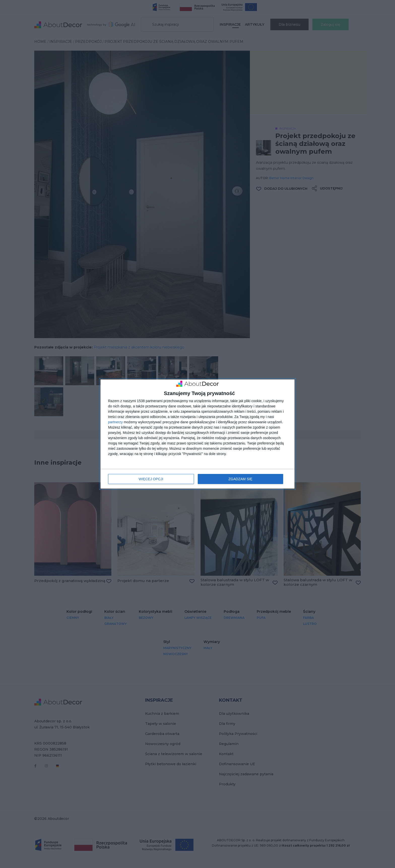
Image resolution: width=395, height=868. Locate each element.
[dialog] (197, 434)
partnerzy (115, 422)
